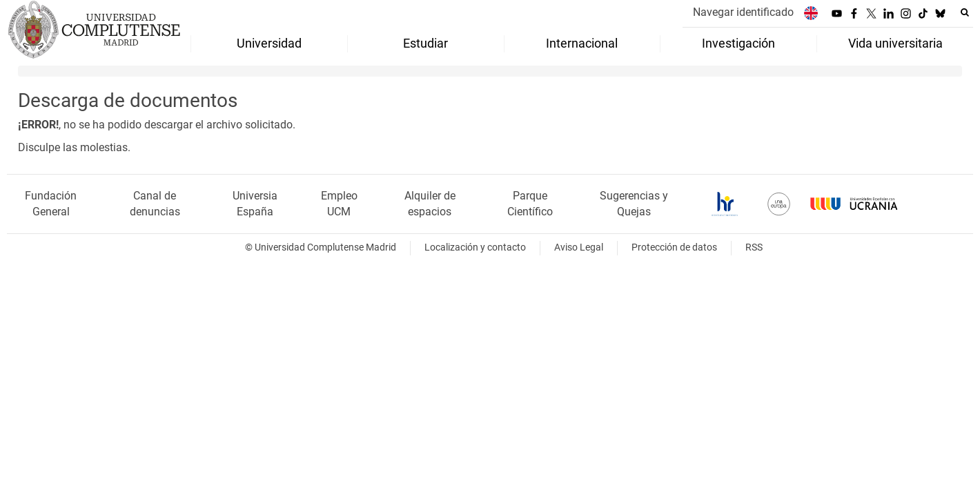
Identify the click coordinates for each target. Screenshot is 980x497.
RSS (754, 247)
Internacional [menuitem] (582, 43)
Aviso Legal (579, 247)
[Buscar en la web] (965, 12)
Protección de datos (674, 247)
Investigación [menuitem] (738, 43)
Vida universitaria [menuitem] (895, 43)
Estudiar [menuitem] (425, 43)
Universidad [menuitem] (269, 43)
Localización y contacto (475, 247)
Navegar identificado (743, 12)
